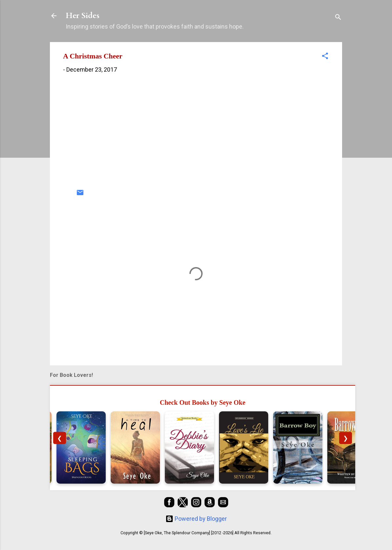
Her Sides (83, 16)
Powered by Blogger (196, 519)
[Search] (338, 18)
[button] (325, 57)
